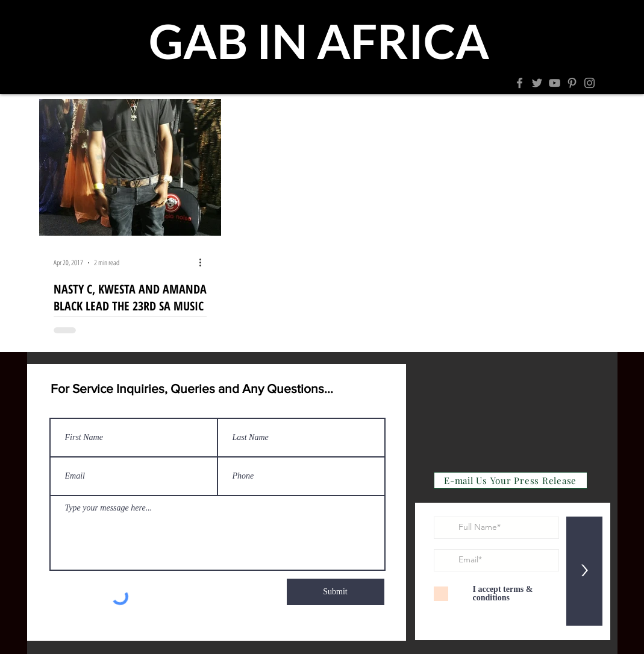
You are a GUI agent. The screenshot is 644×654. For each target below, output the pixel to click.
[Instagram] (589, 83)
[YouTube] (555, 83)
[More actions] (205, 263)
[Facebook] (520, 83)
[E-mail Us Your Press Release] (511, 480)
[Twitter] (537, 83)
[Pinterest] (572, 83)
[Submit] (336, 592)
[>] (584, 571)
